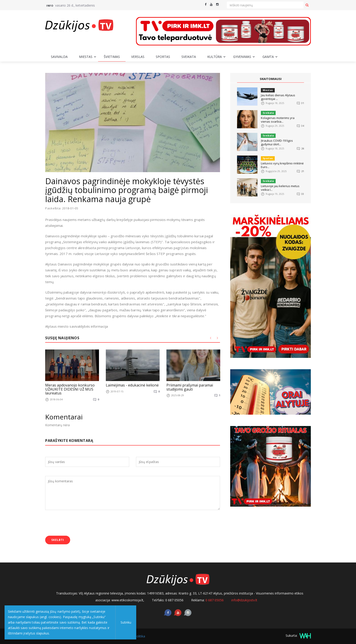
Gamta (268, 57)
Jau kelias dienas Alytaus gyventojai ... (278, 97)
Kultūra (215, 57)
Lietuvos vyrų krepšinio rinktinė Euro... (282, 165)
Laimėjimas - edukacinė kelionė (132, 385)
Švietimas (112, 57)
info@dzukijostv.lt (244, 600)
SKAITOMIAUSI (271, 79)
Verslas (138, 57)
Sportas (163, 57)
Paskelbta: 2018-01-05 (62, 208)
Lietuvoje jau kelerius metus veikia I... (280, 188)
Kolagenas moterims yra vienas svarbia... (278, 120)
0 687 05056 (215, 600)
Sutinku (125, 622)
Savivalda (59, 57)
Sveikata (189, 57)
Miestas (86, 57)
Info (50, 6)
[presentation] (80, 523)
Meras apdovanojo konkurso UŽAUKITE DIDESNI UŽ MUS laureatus (70, 389)
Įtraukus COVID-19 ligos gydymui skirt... (277, 142)
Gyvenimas (242, 57)
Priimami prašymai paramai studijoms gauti (190, 387)
